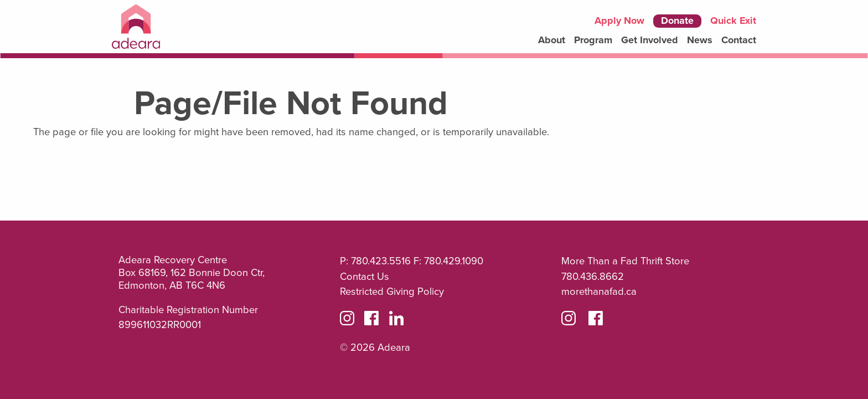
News (700, 40)
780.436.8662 (593, 277)
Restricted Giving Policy (392, 291)
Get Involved (650, 40)
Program (593, 40)
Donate (677, 21)
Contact (739, 40)
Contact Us (365, 277)
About (552, 40)
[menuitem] (552, 40)
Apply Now (619, 21)
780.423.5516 (381, 261)
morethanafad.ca (599, 291)
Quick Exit (733, 21)
